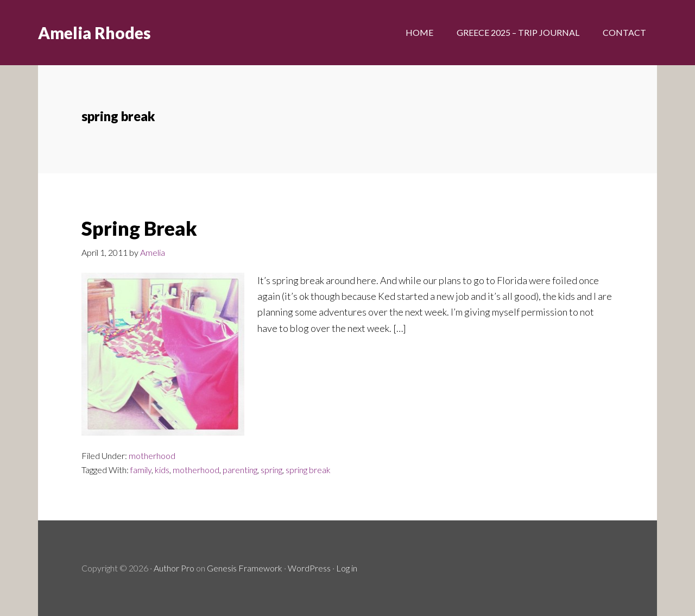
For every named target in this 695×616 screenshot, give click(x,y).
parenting (240, 470)
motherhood (152, 455)
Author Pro (174, 568)
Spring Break (139, 228)
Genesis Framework (245, 568)
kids (162, 470)
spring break (308, 470)
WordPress (309, 568)
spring (271, 470)
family (141, 470)
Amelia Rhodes (94, 33)
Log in (347, 568)
